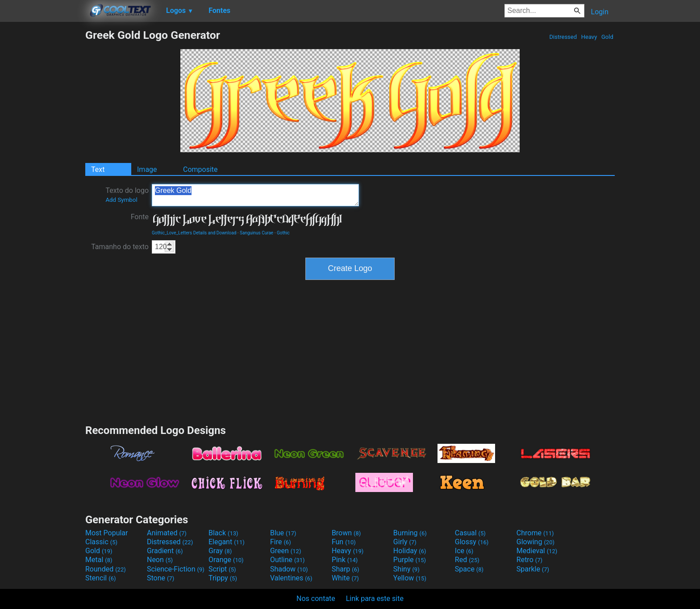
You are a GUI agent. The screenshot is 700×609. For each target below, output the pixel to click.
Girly (405, 542)
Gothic (283, 233)
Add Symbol (121, 200)
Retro (529, 560)
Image (147, 169)
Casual (470, 533)
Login (600, 12)
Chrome (535, 533)
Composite (200, 169)
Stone (160, 578)
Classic (101, 542)
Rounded (106, 569)
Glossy (472, 542)
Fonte (140, 217)
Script (222, 569)
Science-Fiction (176, 569)
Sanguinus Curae (256, 233)
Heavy (589, 37)
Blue (283, 533)
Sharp (346, 569)
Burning (410, 533)
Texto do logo (127, 195)
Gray (220, 551)
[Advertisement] (42, 163)
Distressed (563, 37)
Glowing (535, 542)
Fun (344, 542)
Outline (287, 560)
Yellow (410, 578)
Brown (346, 533)
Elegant (227, 542)
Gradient (165, 551)
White (345, 578)
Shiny (406, 569)
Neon (160, 560)
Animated (167, 533)
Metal (99, 560)
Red (467, 560)
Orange (226, 560)
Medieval (537, 551)
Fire (281, 542)
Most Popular (107, 533)
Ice (464, 551)
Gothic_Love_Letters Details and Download (194, 233)
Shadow (289, 569)
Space (469, 569)
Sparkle (533, 569)
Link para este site (375, 599)
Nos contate (316, 599)
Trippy (223, 578)
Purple (410, 560)
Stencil (100, 578)
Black (223, 533)
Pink (345, 560)
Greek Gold (255, 195)
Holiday (410, 551)
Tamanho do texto (120, 247)
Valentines (291, 578)
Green (286, 551)
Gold (607, 37)
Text (98, 169)
